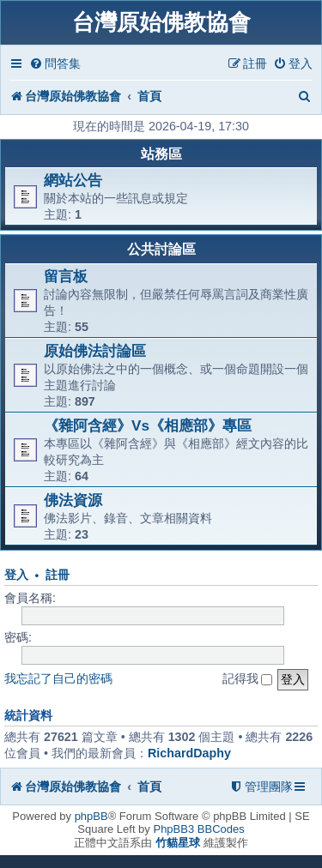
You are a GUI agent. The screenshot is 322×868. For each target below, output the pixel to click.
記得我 (248, 678)
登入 (16, 575)
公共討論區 (161, 249)
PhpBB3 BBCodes (198, 829)
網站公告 (73, 180)
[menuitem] (55, 64)
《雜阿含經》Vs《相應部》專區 (148, 425)
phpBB (91, 816)
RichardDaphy (189, 753)
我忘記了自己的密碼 (58, 678)
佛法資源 (73, 500)
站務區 (161, 154)
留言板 (66, 276)
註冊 (58, 575)
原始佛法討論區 (95, 351)
